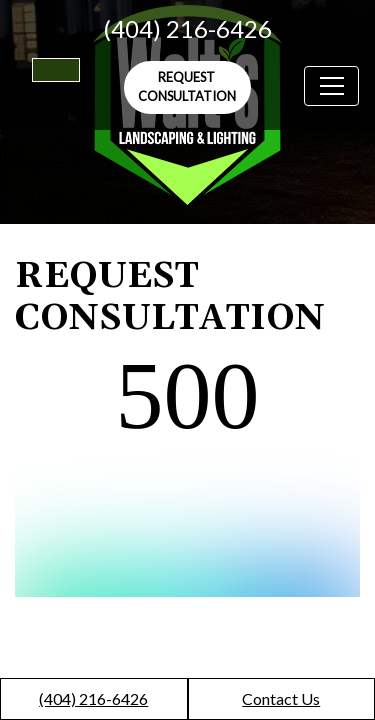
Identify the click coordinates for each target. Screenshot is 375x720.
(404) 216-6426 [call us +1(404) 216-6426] (187, 28)
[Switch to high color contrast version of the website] (56, 70)
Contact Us (281, 698)
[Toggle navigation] (331, 86)
